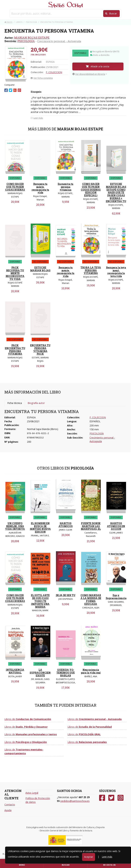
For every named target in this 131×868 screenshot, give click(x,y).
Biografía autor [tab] (36, 403)
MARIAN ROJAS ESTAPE (32, 38)
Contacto (10, 805)
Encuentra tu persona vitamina (66, 187)
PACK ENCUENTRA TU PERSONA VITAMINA (15, 350)
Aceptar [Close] (89, 857)
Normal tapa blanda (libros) (43, 429)
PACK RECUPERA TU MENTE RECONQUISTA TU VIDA (15, 273)
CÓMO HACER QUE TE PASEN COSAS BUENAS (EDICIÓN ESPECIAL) (91, 190)
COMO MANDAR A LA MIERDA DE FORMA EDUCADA (91, 599)
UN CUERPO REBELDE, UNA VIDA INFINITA (15, 526)
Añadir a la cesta (97, 66)
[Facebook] (102, 798)
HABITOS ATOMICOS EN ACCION (116, 526)
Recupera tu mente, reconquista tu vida (40, 188)
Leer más (107, 857)
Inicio (8, 22)
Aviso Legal (32, 793)
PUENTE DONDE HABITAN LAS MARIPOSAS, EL (91, 526)
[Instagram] (121, 798)
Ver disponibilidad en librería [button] (89, 74)
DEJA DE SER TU (66, 595)
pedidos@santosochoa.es (75, 801)
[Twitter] (111, 798)
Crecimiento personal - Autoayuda (59, 41)
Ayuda (8, 810)
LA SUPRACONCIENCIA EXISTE (42, 673)
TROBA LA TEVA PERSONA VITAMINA (91, 270)
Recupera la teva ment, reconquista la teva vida (116, 272)
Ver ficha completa (42, 78)
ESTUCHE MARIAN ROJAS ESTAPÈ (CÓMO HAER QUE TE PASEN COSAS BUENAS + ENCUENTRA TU (116, 193)
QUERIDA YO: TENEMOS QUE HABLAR (66, 673)
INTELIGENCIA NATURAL (15, 671)
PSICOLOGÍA (26, 41)
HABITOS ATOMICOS (66, 525)
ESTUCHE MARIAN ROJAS (40, 269)
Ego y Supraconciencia (116, 597)
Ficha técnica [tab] (15, 403)
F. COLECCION (54, 72)
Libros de (28, 719)
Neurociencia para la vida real (91, 671)
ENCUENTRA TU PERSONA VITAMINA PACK (40, 350)
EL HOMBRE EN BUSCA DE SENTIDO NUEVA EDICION (40, 528)
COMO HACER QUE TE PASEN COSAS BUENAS (15, 187)
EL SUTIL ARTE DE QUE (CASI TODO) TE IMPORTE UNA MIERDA (40, 601)
